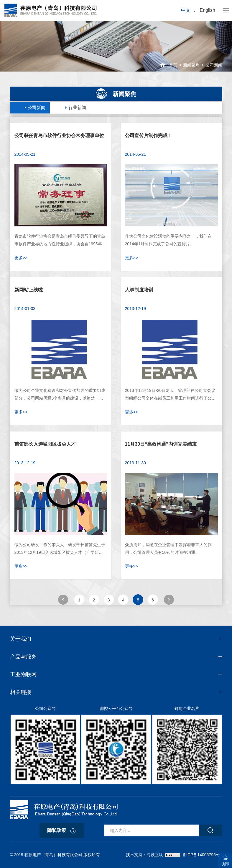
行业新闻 (77, 107)
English (208, 10)
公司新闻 (214, 65)
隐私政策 (57, 830)
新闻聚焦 (191, 65)
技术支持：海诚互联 (146, 855)
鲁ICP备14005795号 (201, 855)
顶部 (225, 864)
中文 (186, 10)
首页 (173, 65)
